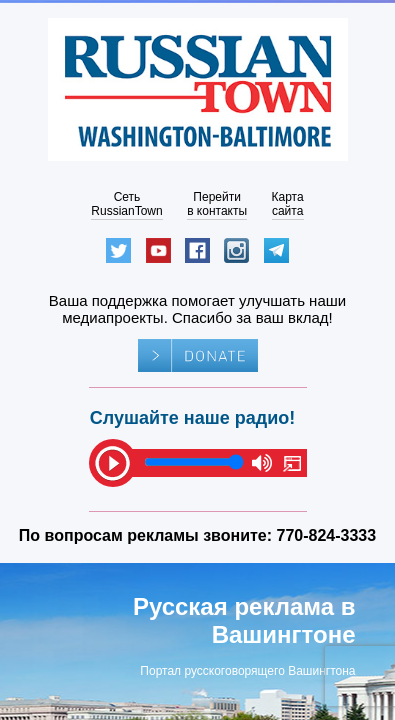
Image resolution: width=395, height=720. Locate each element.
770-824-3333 (327, 535)
